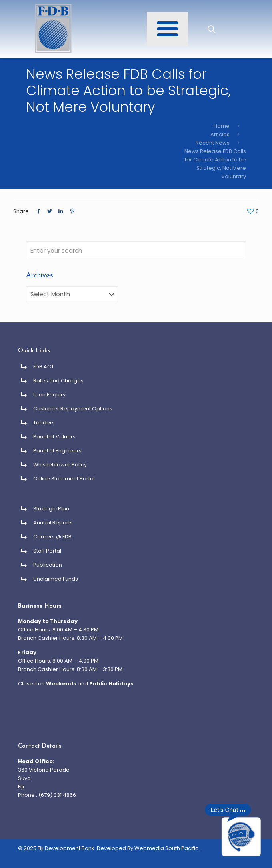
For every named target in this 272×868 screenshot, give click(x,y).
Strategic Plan (51, 509)
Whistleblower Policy (60, 465)
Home (222, 126)
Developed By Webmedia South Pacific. (148, 848)
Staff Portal (47, 551)
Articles (220, 134)
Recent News (213, 143)
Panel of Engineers (57, 451)
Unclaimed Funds (56, 579)
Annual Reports (53, 523)
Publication (48, 565)
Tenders (44, 423)
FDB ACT (44, 367)
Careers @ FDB (52, 537)
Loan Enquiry (49, 395)
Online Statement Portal (64, 479)
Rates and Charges (58, 381)
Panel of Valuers (54, 437)
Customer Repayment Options (73, 409)
